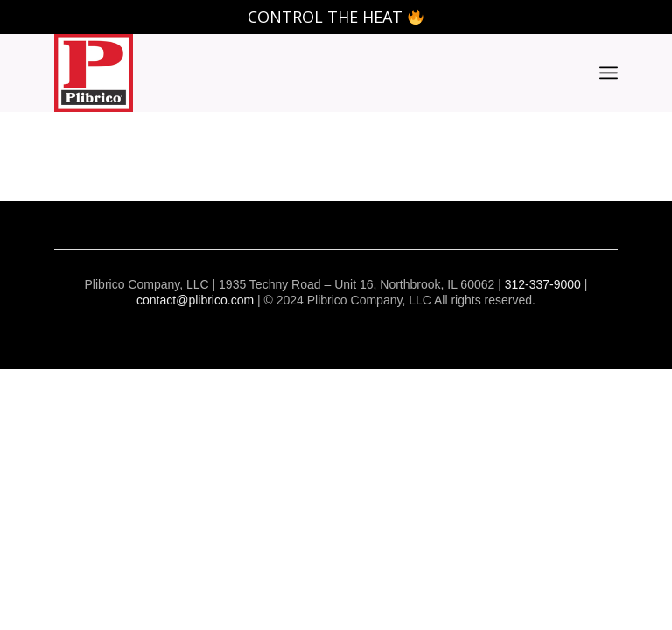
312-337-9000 (543, 284)
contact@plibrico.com (195, 300)
